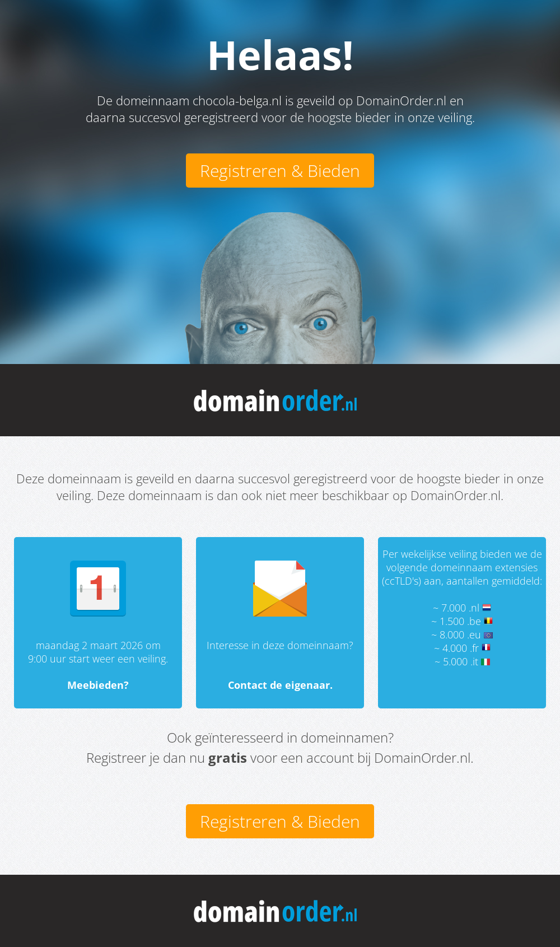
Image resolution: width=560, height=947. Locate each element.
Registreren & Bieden (280, 171)
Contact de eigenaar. (280, 685)
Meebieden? (98, 685)
